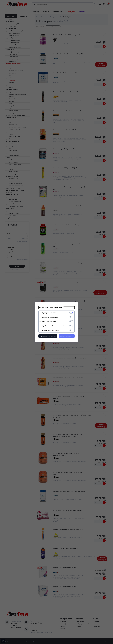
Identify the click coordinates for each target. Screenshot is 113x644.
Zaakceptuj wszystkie (67, 336)
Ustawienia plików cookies (51, 308)
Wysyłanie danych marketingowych (53, 326)
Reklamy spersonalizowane (50, 330)
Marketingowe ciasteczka (50, 317)
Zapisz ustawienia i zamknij (48, 336)
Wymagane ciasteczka (49, 313)
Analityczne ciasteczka (49, 322)
